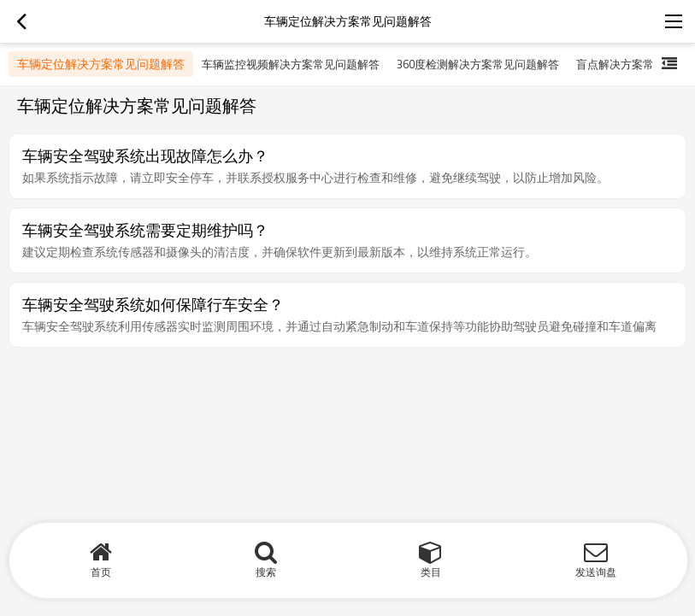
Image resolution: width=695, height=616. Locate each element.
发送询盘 (596, 572)
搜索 (266, 572)
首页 (101, 572)
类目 (431, 572)
